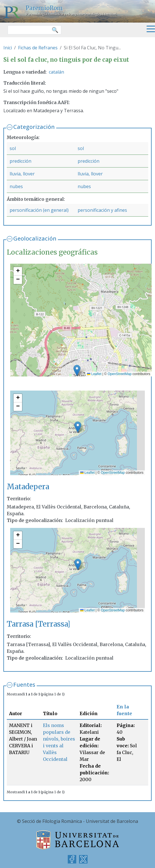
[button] (77, 370)
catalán (56, 72)
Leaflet (94, 374)
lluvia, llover (22, 174)
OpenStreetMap (120, 374)
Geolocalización (35, 238)
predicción (20, 161)
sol (13, 148)
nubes (16, 186)
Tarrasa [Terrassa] (39, 624)
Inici (8, 48)
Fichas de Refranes (38, 48)
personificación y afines (102, 210)
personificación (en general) (39, 210)
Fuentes (24, 685)
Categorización (34, 127)
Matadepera (28, 487)
